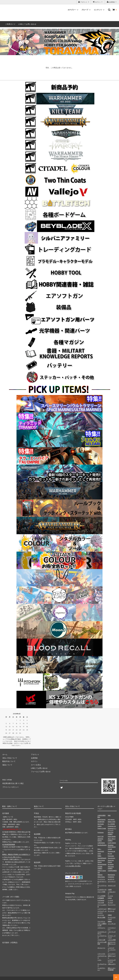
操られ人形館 (101, 917)
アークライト (101, 879)
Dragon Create (102, 828)
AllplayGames (101, 819)
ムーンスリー (112, 954)
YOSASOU (111, 877)
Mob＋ (99, 849)
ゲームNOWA (101, 896)
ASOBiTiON (101, 822)
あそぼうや (111, 879)
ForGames (101, 832)
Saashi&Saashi (102, 858)
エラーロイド (112, 881)
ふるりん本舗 (112, 940)
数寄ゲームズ (112, 909)
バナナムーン (101, 928)
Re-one (110, 854)
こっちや (110, 900)
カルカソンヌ (112, 885)
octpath (110, 849)
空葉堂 (110, 915)
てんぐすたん (101, 921)
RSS (4, 780)
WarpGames (111, 875)
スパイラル (101, 915)
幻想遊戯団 (101, 898)
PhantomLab (111, 851)
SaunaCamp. (112, 858)
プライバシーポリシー (10, 787)
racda (99, 854)
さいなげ (110, 903)
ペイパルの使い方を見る (73, 866)
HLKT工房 (100, 837)
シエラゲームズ (102, 909)
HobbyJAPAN (112, 837)
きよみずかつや (102, 890)
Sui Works (111, 864)
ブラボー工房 (101, 940)
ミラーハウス (101, 954)
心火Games (101, 900)
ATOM (9, 780)
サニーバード (112, 905)
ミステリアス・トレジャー (112, 950)
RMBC (99, 856)
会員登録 (112, 2)
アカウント (84, 2)
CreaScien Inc (112, 826)
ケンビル (110, 896)
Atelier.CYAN (112, 822)
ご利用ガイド (10, 24)
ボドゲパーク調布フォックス (112, 944)
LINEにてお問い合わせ (27, 24)
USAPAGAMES (112, 871)
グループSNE (101, 892)
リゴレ (99, 960)
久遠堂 (110, 890)
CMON (99, 826)
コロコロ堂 (101, 903)
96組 (109, 815)
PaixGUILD (101, 851)
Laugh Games (112, 843)
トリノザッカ (112, 924)
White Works (101, 877)
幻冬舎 (110, 898)
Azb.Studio (101, 824)
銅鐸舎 (110, 921)
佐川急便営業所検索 (9, 845)
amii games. (111, 819)
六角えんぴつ (112, 964)
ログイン (98, 2)
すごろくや (111, 911)
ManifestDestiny (102, 845)
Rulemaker (111, 856)
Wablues (100, 875)
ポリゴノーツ (101, 948)
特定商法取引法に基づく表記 (13, 783)
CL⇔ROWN (111, 824)
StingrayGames (102, 864)
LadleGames (101, 843)
